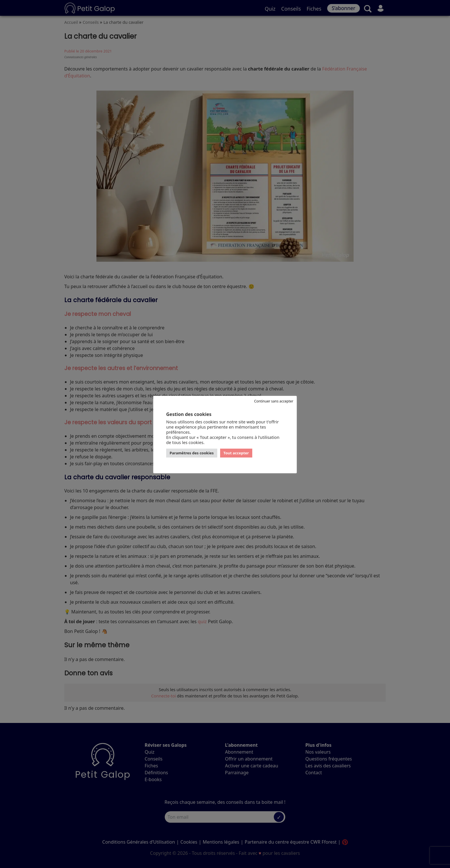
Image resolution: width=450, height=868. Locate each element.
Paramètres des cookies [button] (192, 453)
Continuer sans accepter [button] (274, 401)
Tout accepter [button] (236, 453)
